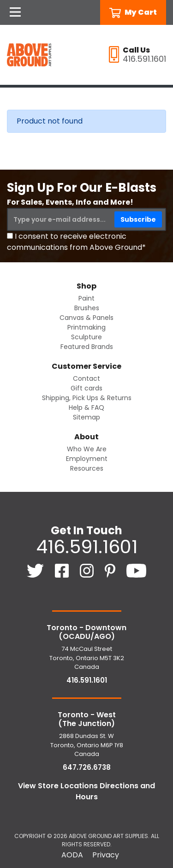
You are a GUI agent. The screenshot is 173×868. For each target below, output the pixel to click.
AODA (72, 855)
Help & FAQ (86, 407)
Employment (87, 459)
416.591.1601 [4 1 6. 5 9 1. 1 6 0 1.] (87, 547)
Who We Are (87, 449)
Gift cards (86, 388)
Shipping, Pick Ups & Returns (87, 398)
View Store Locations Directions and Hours (86, 791)
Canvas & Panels (86, 318)
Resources (87, 468)
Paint (86, 298)
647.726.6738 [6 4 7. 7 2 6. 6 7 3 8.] (87, 767)
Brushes (87, 308)
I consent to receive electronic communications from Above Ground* (76, 242)
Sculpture (86, 337)
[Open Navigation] (15, 12)
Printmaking (86, 327)
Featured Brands (87, 347)
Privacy (106, 855)
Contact (86, 378)
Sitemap (86, 417)
